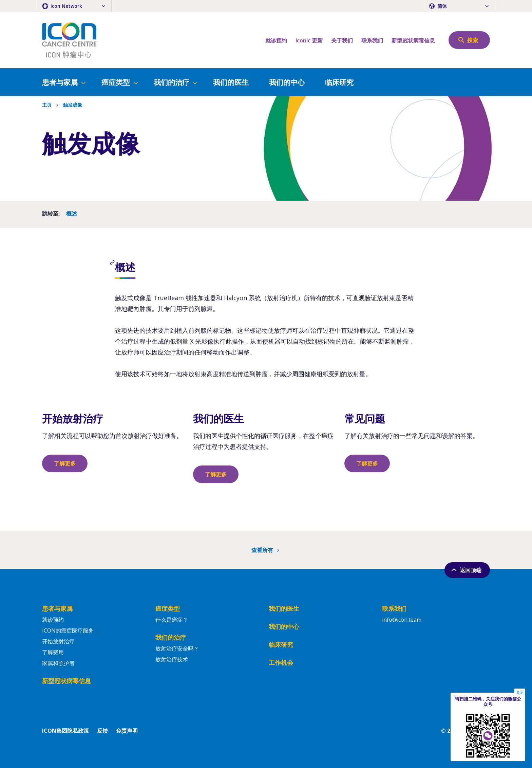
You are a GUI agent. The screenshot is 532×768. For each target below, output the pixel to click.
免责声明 (127, 731)
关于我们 (342, 40)
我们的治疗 (176, 82)
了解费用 (53, 652)
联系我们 (372, 40)
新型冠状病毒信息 (413, 40)
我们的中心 (287, 82)
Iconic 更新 (309, 40)
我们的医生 (231, 82)
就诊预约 (276, 40)
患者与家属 (64, 82)
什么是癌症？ (172, 620)
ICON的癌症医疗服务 (68, 630)
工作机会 (281, 662)
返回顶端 (466, 570)
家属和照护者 (58, 663)
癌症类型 (120, 82)
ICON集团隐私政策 (65, 731)
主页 (47, 105)
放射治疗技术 (172, 659)
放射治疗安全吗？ (177, 648)
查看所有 (266, 550)
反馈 (102, 731)
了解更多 (65, 463)
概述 (72, 214)
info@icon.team (402, 620)
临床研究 (339, 82)
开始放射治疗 (58, 641)
